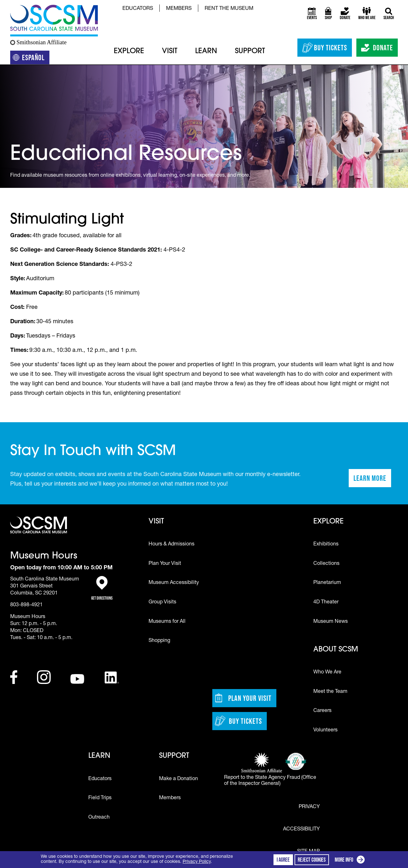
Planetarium (327, 583)
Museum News (331, 622)
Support (250, 51)
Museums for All (167, 622)
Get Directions (102, 588)
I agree (283, 860)
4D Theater (326, 602)
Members (179, 9)
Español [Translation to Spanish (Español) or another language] (31, 59)
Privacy (309, 807)
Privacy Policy (197, 862)
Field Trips (100, 798)
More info (351, 861)
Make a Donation (178, 779)
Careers (322, 711)
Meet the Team (330, 692)
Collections (326, 564)
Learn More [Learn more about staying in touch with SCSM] (372, 480)
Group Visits (162, 602)
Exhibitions (326, 544)
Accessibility (301, 829)
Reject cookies (312, 860)
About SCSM (336, 650)
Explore (129, 51)
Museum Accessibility (174, 583)
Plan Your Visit (165, 564)
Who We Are (327, 672)
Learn (206, 51)
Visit (170, 51)
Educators (138, 9)
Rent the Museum (229, 9)
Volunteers (325, 730)
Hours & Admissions (171, 544)
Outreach (99, 818)
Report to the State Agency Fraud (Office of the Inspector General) (270, 781)
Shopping (159, 641)
